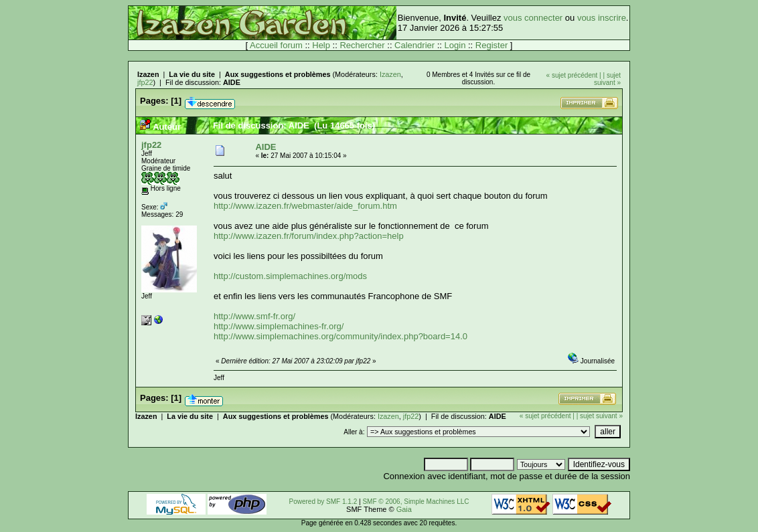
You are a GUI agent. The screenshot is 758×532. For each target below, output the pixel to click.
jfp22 (145, 82)
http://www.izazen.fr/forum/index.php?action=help (309, 236)
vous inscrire (602, 18)
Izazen (148, 74)
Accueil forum (276, 45)
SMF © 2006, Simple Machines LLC (415, 502)
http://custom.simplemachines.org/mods (290, 276)
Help (321, 45)
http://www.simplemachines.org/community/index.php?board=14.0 (340, 336)
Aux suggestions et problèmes (278, 74)
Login (455, 45)
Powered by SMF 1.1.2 (323, 502)
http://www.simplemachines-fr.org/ (279, 326)
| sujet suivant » (607, 79)
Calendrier (414, 45)
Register (491, 45)
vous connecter (533, 18)
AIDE (232, 82)
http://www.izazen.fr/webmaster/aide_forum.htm (305, 206)
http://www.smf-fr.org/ (254, 316)
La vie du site (192, 74)
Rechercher (362, 45)
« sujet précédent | (574, 75)
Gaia (404, 509)
